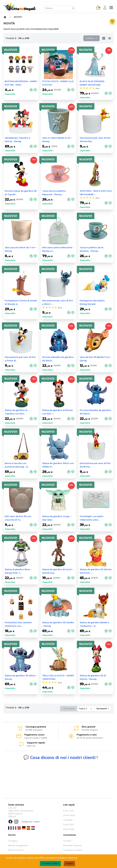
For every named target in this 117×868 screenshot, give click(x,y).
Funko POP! (68, 825)
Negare (69, 863)
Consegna (13, 841)
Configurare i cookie (30, 822)
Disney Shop (69, 815)
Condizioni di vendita (73, 850)
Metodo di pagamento (18, 845)
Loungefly (68, 820)
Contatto (67, 841)
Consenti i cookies (50, 863)
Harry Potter (69, 829)
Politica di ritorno (16, 850)
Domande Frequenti (72, 845)
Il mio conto (69, 811)
